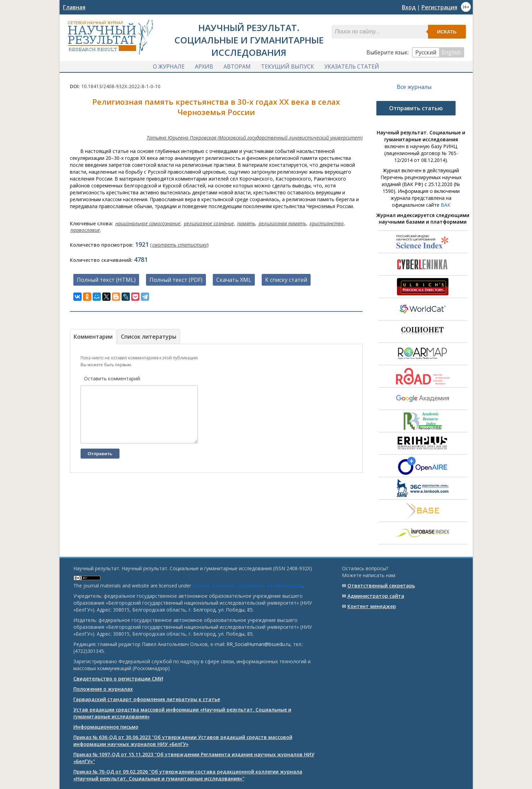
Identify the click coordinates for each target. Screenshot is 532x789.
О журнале (169, 66)
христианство (327, 223)
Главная (74, 7)
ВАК (446, 205)
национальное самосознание (148, 223)
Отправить (100, 464)
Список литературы (149, 337)
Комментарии (93, 337)
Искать (447, 32)
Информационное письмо (106, 727)
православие (85, 230)
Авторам (237, 66)
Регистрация (439, 7)
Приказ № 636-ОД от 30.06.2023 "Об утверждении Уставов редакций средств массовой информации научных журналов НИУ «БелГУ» (183, 741)
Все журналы (414, 87)
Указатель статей (352, 66)
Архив (204, 66)
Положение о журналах (103, 689)
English (451, 52)
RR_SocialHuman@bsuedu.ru (258, 644)
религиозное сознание (209, 223)
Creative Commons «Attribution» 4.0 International (248, 586)
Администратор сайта (376, 596)
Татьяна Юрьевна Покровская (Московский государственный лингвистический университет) (255, 138)
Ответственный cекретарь (381, 586)
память (246, 223)
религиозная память (282, 223)
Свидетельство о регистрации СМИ (118, 679)
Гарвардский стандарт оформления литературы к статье (147, 699)
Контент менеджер (372, 606)
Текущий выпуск (288, 66)
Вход (409, 7)
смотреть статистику (180, 245)
